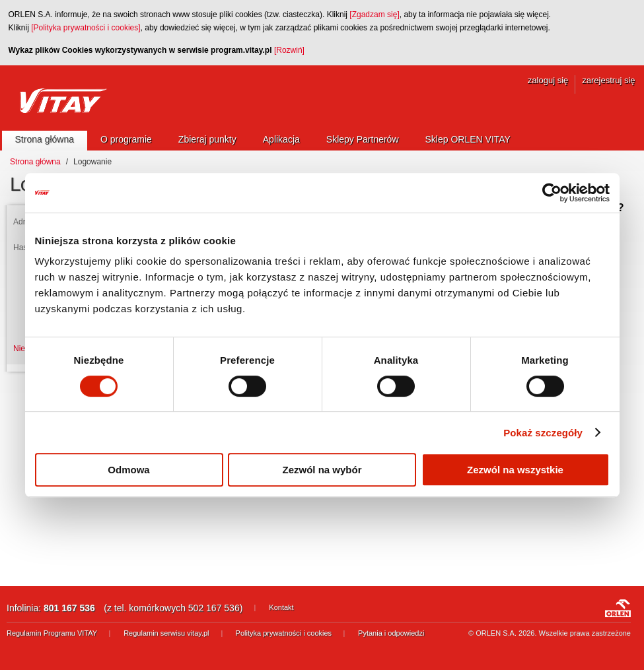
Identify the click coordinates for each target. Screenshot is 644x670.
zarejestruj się (608, 80)
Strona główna (45, 139)
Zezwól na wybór (322, 470)
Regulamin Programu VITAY (52, 633)
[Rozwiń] (289, 50)
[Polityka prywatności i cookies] (86, 28)
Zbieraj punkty (207, 139)
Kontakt (281, 607)
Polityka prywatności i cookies (284, 633)
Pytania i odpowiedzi (391, 633)
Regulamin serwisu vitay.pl (166, 633)
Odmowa (128, 470)
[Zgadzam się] (374, 15)
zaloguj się (548, 80)
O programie (126, 139)
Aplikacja (281, 139)
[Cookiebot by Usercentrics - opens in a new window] (552, 193)
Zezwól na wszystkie (515, 470)
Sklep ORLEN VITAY (468, 139)
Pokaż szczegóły (543, 433)
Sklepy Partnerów (363, 139)
